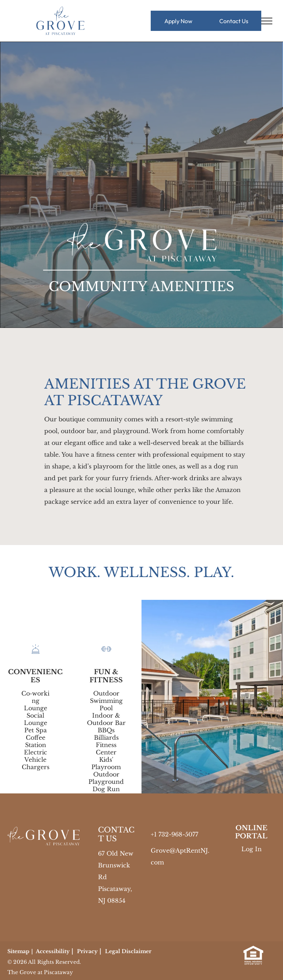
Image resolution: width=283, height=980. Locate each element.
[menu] (267, 21)
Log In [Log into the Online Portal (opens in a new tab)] (251, 849)
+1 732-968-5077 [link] (174, 834)
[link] (253, 951)
